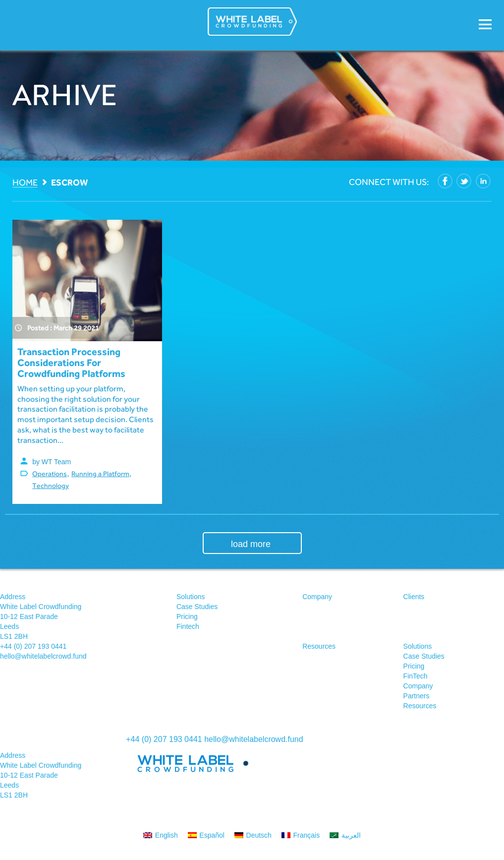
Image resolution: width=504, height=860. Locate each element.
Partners (417, 696)
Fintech (188, 626)
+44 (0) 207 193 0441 (33, 646)
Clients (414, 597)
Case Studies (197, 607)
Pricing (187, 616)
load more (251, 544)
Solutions (191, 597)
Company (317, 597)
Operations (50, 474)
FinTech (416, 676)
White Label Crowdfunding (252, 22)
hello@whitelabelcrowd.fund (43, 656)
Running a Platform (100, 474)
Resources (319, 646)
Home (25, 183)
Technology (51, 486)
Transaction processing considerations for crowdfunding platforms (71, 362)
